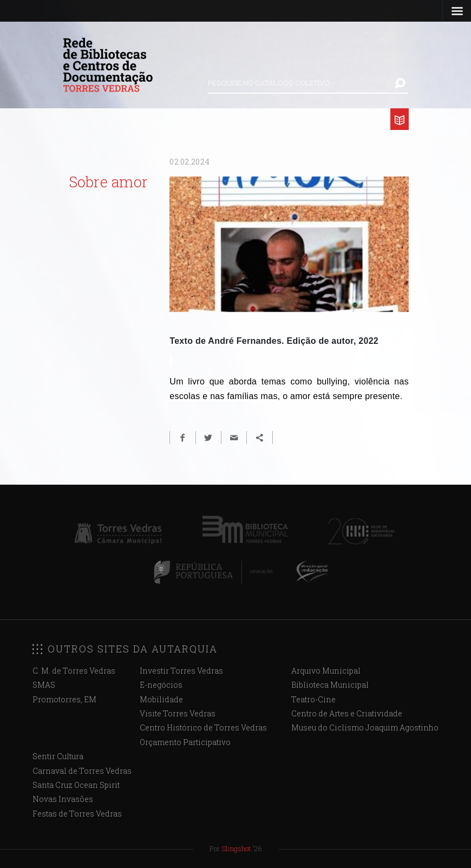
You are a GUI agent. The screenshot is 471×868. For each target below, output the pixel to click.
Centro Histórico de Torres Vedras (203, 727)
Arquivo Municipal (326, 671)
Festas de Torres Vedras (77, 814)
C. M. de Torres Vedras (74, 671)
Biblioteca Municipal (330, 685)
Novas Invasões (63, 799)
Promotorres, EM (64, 699)
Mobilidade (161, 699)
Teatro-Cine (313, 699)
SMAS (44, 685)
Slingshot (236, 849)
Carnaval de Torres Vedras (82, 771)
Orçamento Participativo (185, 742)
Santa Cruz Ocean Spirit (76, 785)
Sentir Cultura (58, 756)
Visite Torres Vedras (178, 713)
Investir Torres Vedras (181, 671)
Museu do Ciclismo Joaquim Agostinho (365, 727)
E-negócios (161, 685)
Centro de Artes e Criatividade (347, 713)
